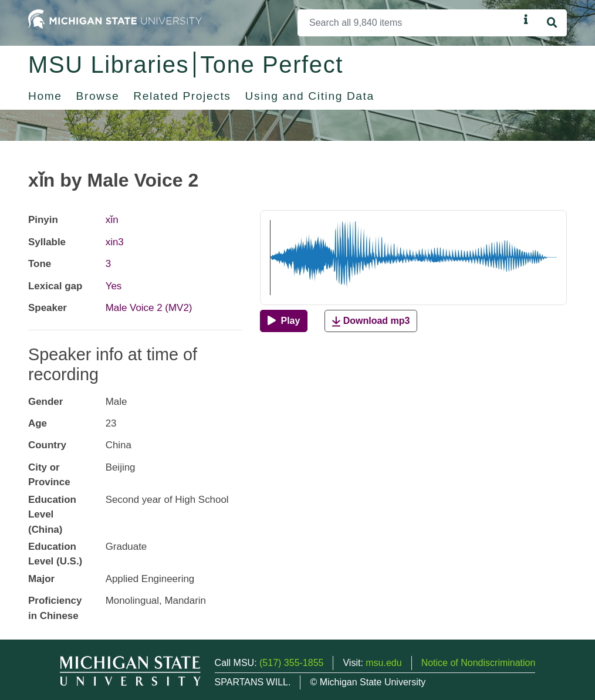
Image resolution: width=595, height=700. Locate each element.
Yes (114, 286)
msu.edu (383, 663)
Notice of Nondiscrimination (479, 663)
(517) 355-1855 (291, 663)
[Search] (408, 23)
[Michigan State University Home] (115, 18)
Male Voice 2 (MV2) (149, 308)
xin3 (115, 242)
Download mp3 (371, 321)
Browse (98, 96)
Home (45, 96)
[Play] (284, 321)
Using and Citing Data (310, 96)
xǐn (112, 220)
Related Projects (182, 96)
